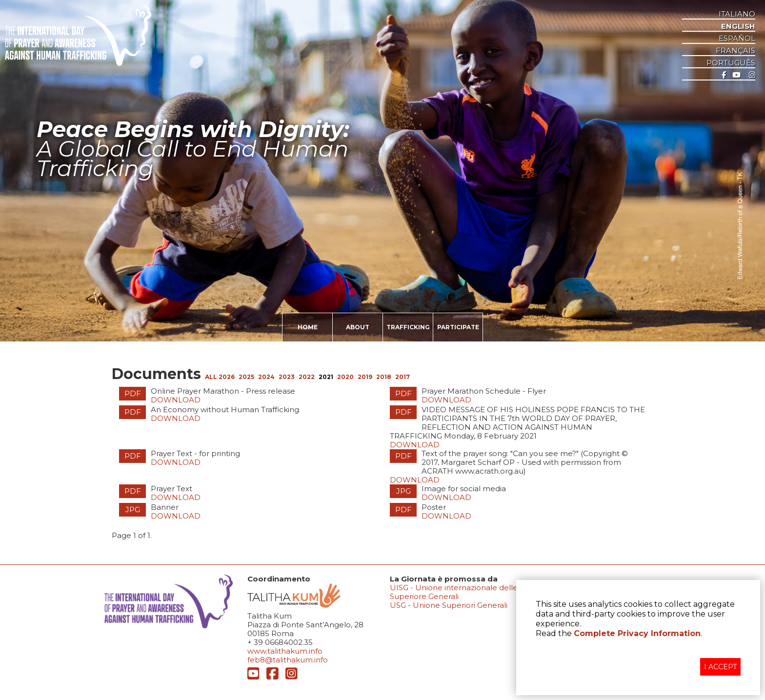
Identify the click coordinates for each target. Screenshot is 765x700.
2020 (345, 377)
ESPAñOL (737, 39)
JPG (403, 491)
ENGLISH (738, 26)
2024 (266, 377)
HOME (308, 327)
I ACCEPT (720, 667)
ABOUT (358, 327)
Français (735, 51)
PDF (133, 393)
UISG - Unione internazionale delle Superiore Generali (454, 592)
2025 (246, 377)
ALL (212, 377)
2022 (307, 377)
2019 (365, 377)
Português (731, 63)
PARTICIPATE (458, 327)
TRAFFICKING (408, 327)
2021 (326, 377)
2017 (403, 377)
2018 (384, 377)
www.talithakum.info (285, 651)
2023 (287, 377)
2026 (227, 377)
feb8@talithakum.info (288, 660)
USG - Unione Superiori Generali (449, 605)
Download (176, 400)
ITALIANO (737, 14)
